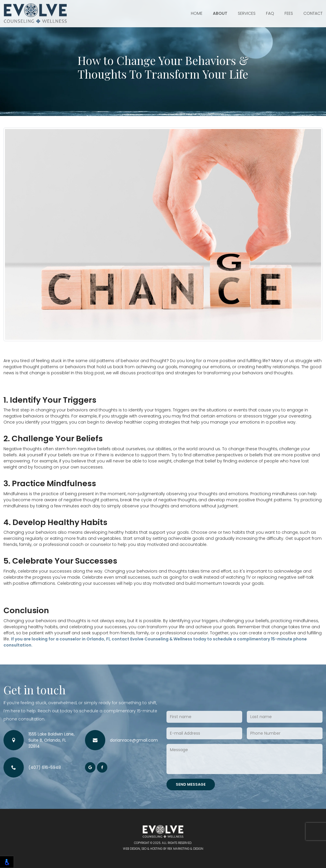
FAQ (270, 13)
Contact (313, 13)
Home (197, 13)
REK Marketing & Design (185, 849)
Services (247, 13)
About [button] (220, 13)
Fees (289, 13)
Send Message (191, 784)
